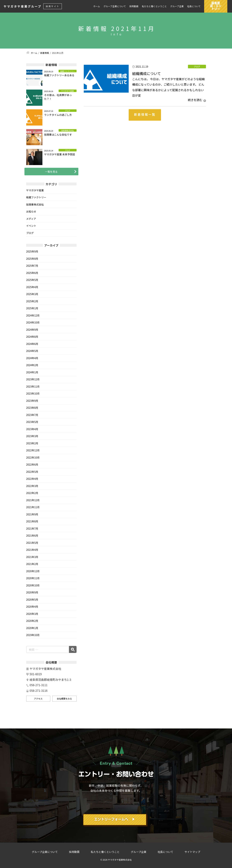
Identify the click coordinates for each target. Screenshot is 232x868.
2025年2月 (32, 301)
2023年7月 (32, 415)
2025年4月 (32, 287)
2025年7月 (32, 266)
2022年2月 (32, 493)
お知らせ (31, 211)
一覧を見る (51, 172)
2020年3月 (32, 614)
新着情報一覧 (145, 115)
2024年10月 (33, 322)
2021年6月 (32, 536)
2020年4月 (32, 607)
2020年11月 (33, 578)
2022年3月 (32, 486)
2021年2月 (32, 564)
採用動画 (134, 6)
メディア (31, 219)
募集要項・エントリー (216, 6)
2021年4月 (32, 550)
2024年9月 (32, 330)
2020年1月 (32, 628)
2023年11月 (33, 386)
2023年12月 (33, 379)
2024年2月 (32, 365)
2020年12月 (33, 571)
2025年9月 (32, 251)
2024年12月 (33, 315)
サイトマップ (192, 852)
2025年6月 (32, 273)
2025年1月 (32, 308)
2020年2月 (32, 621)
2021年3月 (32, 557)
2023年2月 (32, 443)
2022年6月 (32, 464)
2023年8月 (32, 408)
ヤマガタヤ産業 (35, 190)
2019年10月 (33, 635)
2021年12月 (33, 500)
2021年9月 (32, 514)
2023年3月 (32, 436)
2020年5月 (32, 600)
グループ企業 (177, 6)
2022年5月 (32, 472)
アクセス (38, 699)
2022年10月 (33, 457)
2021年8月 (32, 521)
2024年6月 (32, 344)
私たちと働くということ (154, 6)
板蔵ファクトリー (36, 197)
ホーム (97, 6)
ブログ (30, 233)
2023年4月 (32, 429)
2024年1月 (32, 372)
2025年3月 (32, 294)
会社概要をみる (64, 699)
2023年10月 (33, 393)
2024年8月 (32, 337)
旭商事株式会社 (35, 204)
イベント (31, 226)
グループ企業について (115, 6)
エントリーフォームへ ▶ (115, 819)
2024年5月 (32, 351)
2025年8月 (32, 259)
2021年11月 (33, 507)
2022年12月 (33, 450)
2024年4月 (32, 358)
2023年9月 (32, 401)
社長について (194, 6)
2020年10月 (33, 585)
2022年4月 (32, 479)
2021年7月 (32, 528)
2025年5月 (32, 280)
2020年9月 (32, 592)
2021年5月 (32, 543)
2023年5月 (32, 422)
